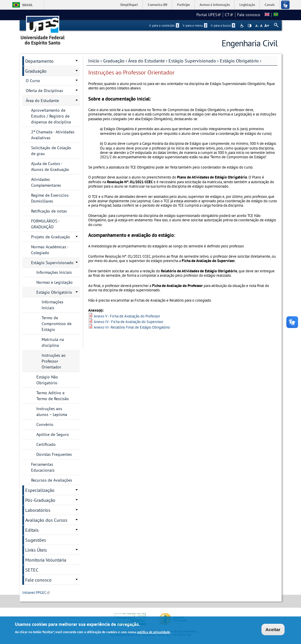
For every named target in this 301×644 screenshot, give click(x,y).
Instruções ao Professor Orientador (54, 361)
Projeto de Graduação (51, 237)
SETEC (32, 570)
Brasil (28, 5)
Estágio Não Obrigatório (47, 380)
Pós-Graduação (40, 500)
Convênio (45, 424)
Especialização (40, 490)
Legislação (247, 5)
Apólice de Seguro (53, 434)
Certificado (46, 444)
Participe (183, 5)
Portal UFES (209, 15)
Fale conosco (249, 15)
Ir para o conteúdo (164, 26)
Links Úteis (36, 550)
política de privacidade (154, 632)
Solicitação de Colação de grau (51, 151)
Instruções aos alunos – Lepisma (52, 412)
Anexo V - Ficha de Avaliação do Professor (127, 316)
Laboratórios (38, 510)
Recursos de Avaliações (52, 480)
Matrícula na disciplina (53, 342)
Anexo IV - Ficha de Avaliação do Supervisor (129, 322)
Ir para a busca (223, 26)
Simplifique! (129, 5)
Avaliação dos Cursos (46, 520)
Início (94, 61)
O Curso (33, 81)
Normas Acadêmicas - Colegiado (50, 250)
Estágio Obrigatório (239, 61)
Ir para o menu (195, 26)
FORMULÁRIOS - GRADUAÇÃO (45, 224)
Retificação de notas (49, 211)
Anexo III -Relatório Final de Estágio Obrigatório (132, 327)
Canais (270, 5)
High (249, 26)
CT (229, 15)
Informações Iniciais (54, 272)
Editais (32, 530)
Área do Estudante (146, 61)
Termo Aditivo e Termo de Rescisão (53, 396)
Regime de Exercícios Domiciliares (50, 198)
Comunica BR (158, 5)
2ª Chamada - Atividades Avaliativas (53, 135)
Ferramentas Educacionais (43, 467)
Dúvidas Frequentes (54, 454)
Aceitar (273, 630)
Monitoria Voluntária (46, 560)
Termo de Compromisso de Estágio (57, 324)
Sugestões (36, 540)
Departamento (39, 61)
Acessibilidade (243, 26)
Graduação (114, 61)
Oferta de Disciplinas (44, 91)
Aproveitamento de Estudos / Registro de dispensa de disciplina (51, 116)
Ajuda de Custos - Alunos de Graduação (50, 166)
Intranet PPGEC (36, 593)
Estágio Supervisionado (192, 61)
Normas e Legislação (55, 282)
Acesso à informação (215, 5)
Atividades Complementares (46, 182)
